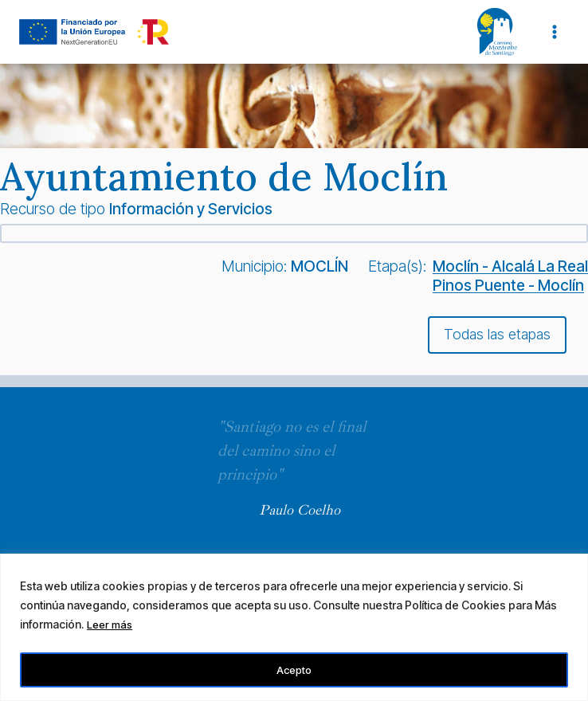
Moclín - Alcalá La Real (510, 266)
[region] (294, 628)
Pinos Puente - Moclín (508, 285)
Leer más (111, 627)
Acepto (294, 670)
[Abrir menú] (554, 31)
